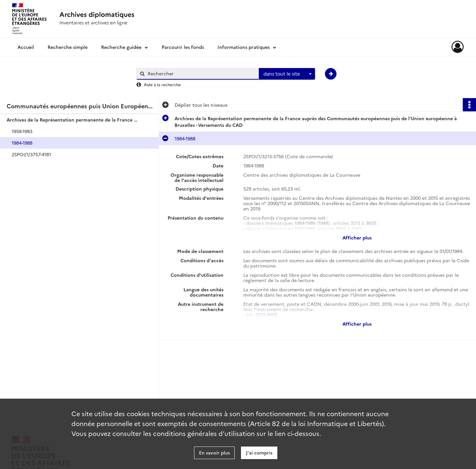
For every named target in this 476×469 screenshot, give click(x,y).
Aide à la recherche (162, 84)
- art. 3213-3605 (260, 314)
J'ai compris (259, 452)
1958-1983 (22, 131)
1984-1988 (22, 143)
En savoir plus (214, 452)
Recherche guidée (121, 47)
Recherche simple (68, 47)
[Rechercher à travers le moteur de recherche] (201, 73)
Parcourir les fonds (183, 47)
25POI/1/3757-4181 (31, 154)
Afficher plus (357, 237)
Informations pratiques (244, 47)
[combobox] (287, 74)
